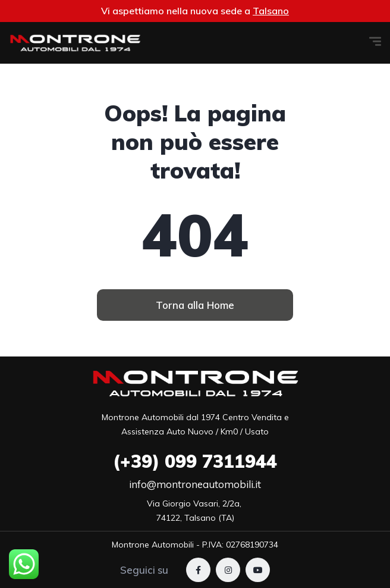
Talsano (271, 11)
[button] (195, 305)
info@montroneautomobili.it (195, 484)
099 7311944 (195, 461)
